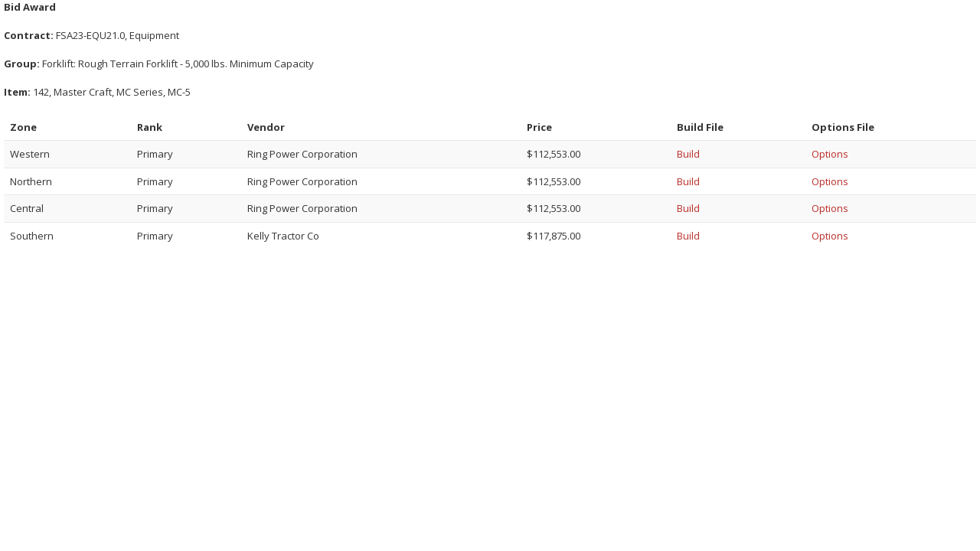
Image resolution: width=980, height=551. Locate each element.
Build (688, 154)
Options (830, 154)
